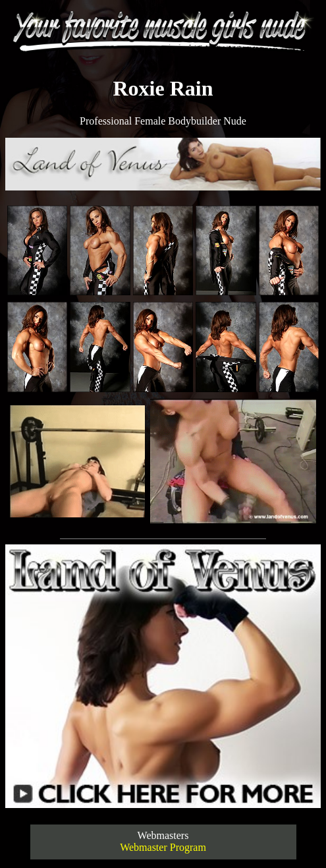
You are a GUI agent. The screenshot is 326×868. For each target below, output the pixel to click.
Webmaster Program (163, 847)
